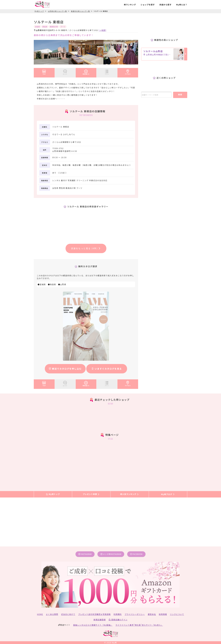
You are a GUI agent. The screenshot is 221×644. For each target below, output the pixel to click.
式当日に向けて (68, 614)
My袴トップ (53, 494)
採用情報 (163, 614)
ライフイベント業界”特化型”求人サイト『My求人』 (139, 625)
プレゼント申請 (91, 494)
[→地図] (103, 30)
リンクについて (177, 614)
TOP (44, 72)
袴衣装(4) (86, 72)
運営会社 (152, 614)
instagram (85, 554)
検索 (180, 94)
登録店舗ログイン (118, 620)
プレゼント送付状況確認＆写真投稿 (94, 614)
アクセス (128, 72)
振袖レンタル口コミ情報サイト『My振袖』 (93, 625)
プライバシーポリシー (135, 614)
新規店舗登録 (100, 620)
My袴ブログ (168, 494)
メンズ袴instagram (111, 554)
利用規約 (118, 614)
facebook (136, 554)
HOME (40, 614)
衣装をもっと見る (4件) (86, 248)
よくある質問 (52, 614)
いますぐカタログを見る (107, 369)
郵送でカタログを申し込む (65, 369)
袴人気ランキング (130, 494)
